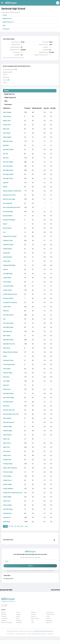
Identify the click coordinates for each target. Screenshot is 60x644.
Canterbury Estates (8, 245)
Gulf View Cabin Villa (9, 410)
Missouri (34, 612)
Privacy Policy (10, 634)
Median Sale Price (7, 19)
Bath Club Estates (8, 141)
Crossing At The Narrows (10, 303)
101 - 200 (11, 526)
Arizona (3, 612)
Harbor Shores (7, 443)
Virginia (48, 618)
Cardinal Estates (7, 249)
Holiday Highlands (8, 489)
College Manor (7, 278)
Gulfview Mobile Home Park (11, 414)
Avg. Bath (53, 108)
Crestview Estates (8, 298)
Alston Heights (7, 112)
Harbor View (6, 447)
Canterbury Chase (8, 240)
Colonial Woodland (8, 286)
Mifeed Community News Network (44, 631)
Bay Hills (5, 154)
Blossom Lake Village (9, 199)
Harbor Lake (6, 439)
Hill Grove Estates (8, 472)
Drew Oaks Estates (8, 323)
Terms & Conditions (21, 634)
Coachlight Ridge (8, 274)
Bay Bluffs (6, 145)
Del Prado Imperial (8, 315)
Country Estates (7, 290)
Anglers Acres (7, 121)
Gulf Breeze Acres (8, 402)
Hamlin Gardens (7, 435)
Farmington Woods (8, 360)
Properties (28, 108)
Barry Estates (7, 133)
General (5, 15)
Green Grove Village (8, 398)
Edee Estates (7, 336)
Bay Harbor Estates (8, 150)
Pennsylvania (50, 612)
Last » (26, 526)
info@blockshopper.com (8, 601)
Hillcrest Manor (7, 476)
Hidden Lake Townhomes (10, 468)
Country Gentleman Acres (10, 294)
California (4, 614)
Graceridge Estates (8, 393)
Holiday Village (7, 497)
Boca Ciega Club (7, 203)
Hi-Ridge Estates (8, 464)
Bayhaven (6, 183)
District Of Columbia (7, 622)
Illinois (18, 618)
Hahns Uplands (7, 418)
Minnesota (19, 622)
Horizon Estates (7, 505)
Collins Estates (7, 282)
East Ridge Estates (8, 327)
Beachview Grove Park (9, 195)
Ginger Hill (6, 385)
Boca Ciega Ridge (8, 212)
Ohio (33, 620)
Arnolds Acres (7, 125)
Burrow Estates (7, 228)
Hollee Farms (7, 501)
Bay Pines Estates (8, 162)
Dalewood (6, 311)
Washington (49, 620)
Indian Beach (6, 522)
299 (16, 70)
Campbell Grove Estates (10, 236)
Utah (33, 622)
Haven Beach (7, 451)
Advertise (51, 634)
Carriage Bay (6, 253)
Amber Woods (7, 116)
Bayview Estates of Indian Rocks (12, 191)
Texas (48, 616)
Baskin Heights (7, 137)
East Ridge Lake (7, 331)
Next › (22, 526)
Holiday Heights (7, 484)
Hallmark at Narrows (9, 422)
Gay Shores (6, 377)
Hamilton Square (8, 431)
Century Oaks (7, 261)
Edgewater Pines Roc (9, 344)
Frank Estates (7, 369)
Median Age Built (37, 108)
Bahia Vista (6, 129)
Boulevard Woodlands (9, 220)
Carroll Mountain (7, 257)
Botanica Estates (8, 216)
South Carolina (50, 614)
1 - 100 (5, 526)
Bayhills (5, 187)
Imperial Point (7, 517)
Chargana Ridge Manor (9, 265)
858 (8, 80)
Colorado (4, 616)
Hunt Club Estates (8, 509)
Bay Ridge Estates (8, 170)
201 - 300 (17, 526)
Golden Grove (7, 389)
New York (34, 616)
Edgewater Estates (8, 340)
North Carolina (35, 618)
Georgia (18, 614)
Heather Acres (7, 455)
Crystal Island (7, 307)
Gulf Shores (6, 406)
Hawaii (18, 616)
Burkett (5, 224)
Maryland (19, 620)
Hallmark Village (7, 427)
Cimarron (5, 269)
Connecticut (4, 618)
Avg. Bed (47, 108)
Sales (4, 25)
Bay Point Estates (8, 166)
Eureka (5, 356)
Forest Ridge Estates (9, 365)
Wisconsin (49, 622)
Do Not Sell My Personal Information (37, 634)
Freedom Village (8, 373)
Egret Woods (7, 348)
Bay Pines (6, 158)
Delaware (4, 620)
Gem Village (6, 381)
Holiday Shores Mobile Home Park (13, 493)
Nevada (33, 614)
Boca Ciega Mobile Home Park (11, 207)
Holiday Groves (7, 480)
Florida (18, 612)
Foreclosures (6, 29)
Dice (4, 319)
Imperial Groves (7, 513)
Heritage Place (7, 460)
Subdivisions (7, 108)
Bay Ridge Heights (8, 174)
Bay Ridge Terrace (8, 178)
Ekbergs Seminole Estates (10, 352)
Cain (4, 232)
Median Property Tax (8, 22)
